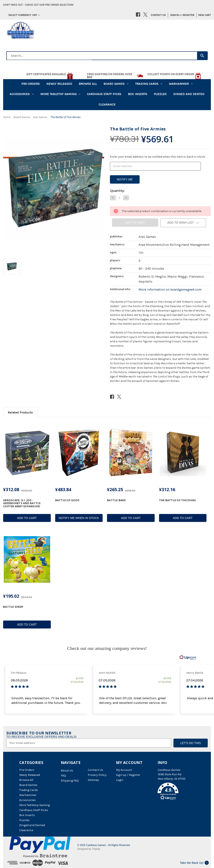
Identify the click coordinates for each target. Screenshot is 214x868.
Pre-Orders (31, 84)
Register (189, 15)
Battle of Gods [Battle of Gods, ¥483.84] (67, 500)
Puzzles (160, 94)
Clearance (107, 104)
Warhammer (181, 84)
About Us (67, 771)
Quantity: (117, 191)
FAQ (63, 776)
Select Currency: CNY (24, 15)
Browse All (88, 84)
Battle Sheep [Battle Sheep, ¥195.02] (13, 607)
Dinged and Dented (189, 94)
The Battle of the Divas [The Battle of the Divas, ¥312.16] (178, 500)
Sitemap (93, 780)
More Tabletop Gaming (60, 94)
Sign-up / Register (128, 775)
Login (120, 780)
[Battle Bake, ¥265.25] (131, 453)
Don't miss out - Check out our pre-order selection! (38, 5)
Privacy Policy (97, 775)
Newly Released (59, 84)
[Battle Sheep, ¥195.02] (27, 559)
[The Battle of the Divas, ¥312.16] (183, 453)
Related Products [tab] (20, 412)
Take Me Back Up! (194, 863)
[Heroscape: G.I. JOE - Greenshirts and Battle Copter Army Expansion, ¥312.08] (27, 453)
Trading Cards (149, 84)
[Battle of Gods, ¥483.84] (79, 453)
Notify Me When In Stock (79, 518)
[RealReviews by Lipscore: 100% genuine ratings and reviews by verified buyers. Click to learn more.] (188, 657)
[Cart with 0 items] (203, 15)
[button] (176, 792)
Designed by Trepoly (89, 849)
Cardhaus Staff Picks (104, 94)
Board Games (116, 84)
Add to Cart (27, 518)
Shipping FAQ (70, 781)
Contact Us (158, 15)
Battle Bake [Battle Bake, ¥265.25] (116, 500)
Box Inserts (138, 94)
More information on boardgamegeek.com (170, 290)
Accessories (22, 94)
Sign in (174, 15)
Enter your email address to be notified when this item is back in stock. (158, 157)
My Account (124, 770)
